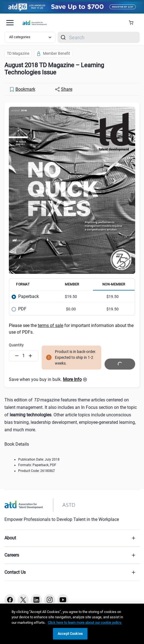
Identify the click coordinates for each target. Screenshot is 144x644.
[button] (75, 380)
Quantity (16, 345)
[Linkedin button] (36, 600)
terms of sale (50, 325)
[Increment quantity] (30, 356)
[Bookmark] (22, 89)
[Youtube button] (63, 600)
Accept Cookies (70, 634)
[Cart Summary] (133, 23)
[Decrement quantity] (17, 356)
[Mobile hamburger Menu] (10, 23)
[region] (72, 624)
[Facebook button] (10, 600)
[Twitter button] (23, 600)
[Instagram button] (50, 600)
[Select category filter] (30, 37)
